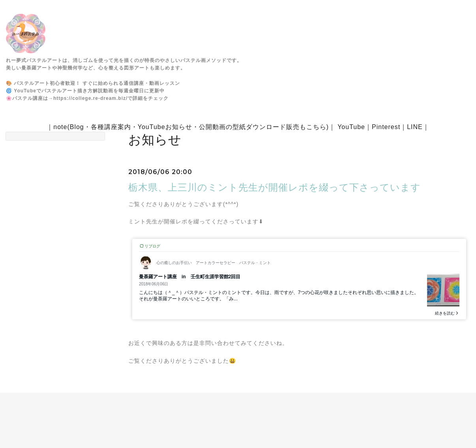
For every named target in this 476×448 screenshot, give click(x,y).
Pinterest (386, 127)
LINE (415, 127)
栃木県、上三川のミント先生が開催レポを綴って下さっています (275, 187)
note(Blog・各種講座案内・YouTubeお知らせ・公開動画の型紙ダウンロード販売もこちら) (191, 127)
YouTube (351, 127)
